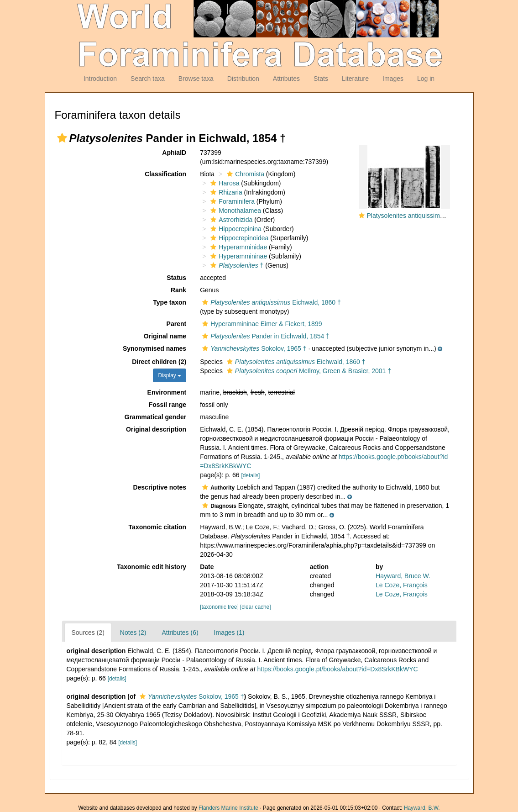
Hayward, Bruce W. (403, 576)
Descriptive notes (160, 487)
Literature (355, 79)
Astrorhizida (230, 220)
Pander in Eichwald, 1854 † (265, 336)
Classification (165, 174)
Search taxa (148, 79)
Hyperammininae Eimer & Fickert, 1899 (261, 324)
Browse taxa (196, 79)
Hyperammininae (238, 256)
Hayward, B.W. (422, 808)
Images (393, 79)
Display (170, 375)
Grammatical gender (155, 417)
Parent (177, 324)
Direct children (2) (159, 362)
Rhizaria (225, 192)
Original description (156, 429)
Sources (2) (88, 633)
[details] (250, 475)
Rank (178, 290)
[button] (62, 138)
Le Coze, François (402, 585)
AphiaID (174, 153)
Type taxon (170, 302)
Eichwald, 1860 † (270, 302)
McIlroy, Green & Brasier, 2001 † (308, 371)
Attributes (286, 79)
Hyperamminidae (238, 247)
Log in (426, 79)
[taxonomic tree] (219, 607)
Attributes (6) (180, 633)
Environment (167, 392)
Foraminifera (231, 201)
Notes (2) (133, 633)
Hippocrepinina (235, 229)
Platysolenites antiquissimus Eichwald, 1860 (429, 216)
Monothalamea (235, 211)
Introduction (100, 79)
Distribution (243, 79)
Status (176, 278)
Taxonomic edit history (152, 567)
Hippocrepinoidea (238, 238)
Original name (165, 336)
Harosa (224, 183)
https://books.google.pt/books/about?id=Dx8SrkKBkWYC (337, 669)
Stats (321, 79)
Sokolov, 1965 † (253, 348)
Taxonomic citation (158, 527)
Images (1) (229, 633)
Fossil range (167, 405)
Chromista (244, 174)
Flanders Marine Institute (228, 808)
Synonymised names (154, 348)
